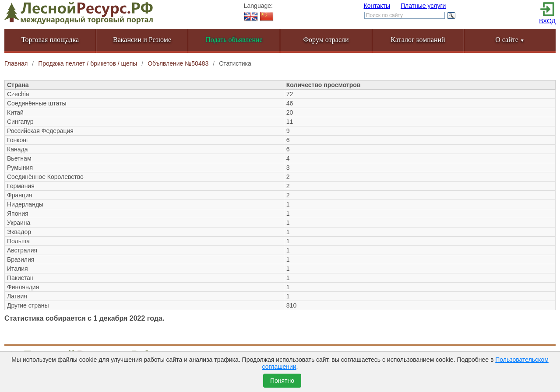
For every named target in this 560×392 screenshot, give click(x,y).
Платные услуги (423, 6)
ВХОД (547, 21)
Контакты (377, 6)
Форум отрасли (326, 40)
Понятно (282, 381)
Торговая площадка (50, 40)
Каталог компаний (418, 40)
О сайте (510, 40)
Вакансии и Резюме (142, 40)
